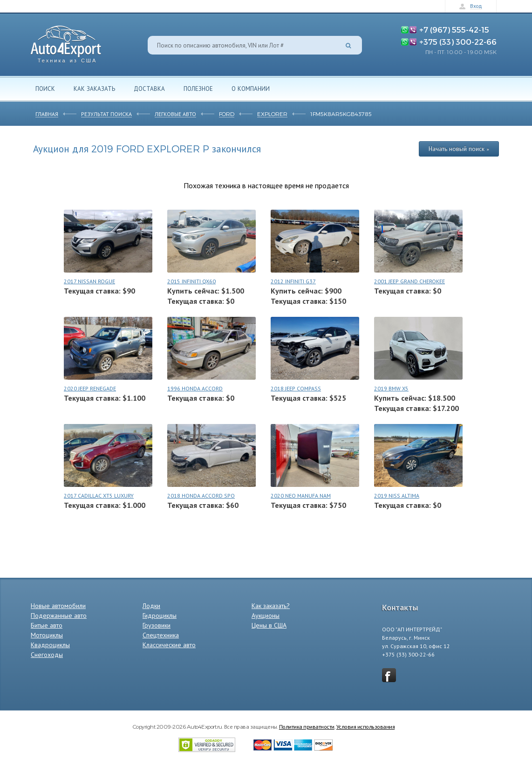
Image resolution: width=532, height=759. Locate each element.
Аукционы (266, 615)
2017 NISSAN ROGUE (89, 281)
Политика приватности (307, 726)
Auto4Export (66, 42)
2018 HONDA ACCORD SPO (201, 496)
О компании (251, 89)
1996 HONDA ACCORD (195, 388)
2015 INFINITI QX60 (191, 281)
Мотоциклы (47, 635)
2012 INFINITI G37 (293, 281)
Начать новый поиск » (459, 149)
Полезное (198, 89)
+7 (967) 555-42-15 (454, 29)
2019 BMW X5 (391, 388)
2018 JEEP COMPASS (296, 388)
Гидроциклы (160, 615)
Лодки (151, 606)
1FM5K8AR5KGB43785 (341, 114)
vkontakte (389, 675)
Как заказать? (271, 606)
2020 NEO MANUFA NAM (301, 496)
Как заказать (94, 89)
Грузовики (157, 625)
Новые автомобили (58, 606)
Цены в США (269, 625)
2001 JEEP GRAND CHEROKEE (409, 281)
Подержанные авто (59, 615)
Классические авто (169, 645)
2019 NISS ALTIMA (397, 496)
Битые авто (47, 625)
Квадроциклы (50, 645)
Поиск (45, 89)
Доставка (149, 89)
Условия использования (366, 726)
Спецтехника (161, 635)
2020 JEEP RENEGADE (90, 388)
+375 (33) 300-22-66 (458, 41)
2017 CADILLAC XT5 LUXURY (99, 496)
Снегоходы (47, 655)
